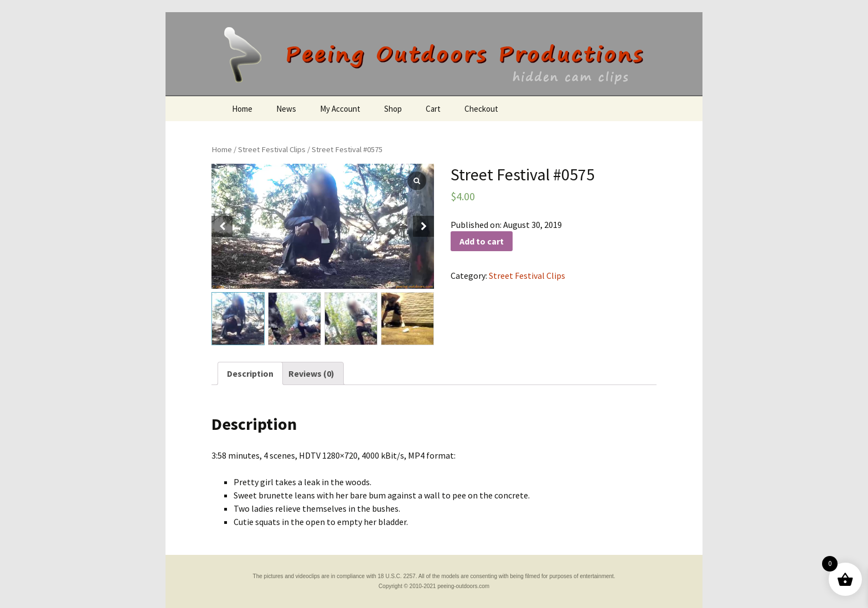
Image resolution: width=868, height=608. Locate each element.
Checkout (481, 109)
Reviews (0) (311, 373)
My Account (340, 109)
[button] (423, 226)
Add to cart (482, 241)
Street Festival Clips (272, 149)
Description (250, 373)
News (286, 109)
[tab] (250, 373)
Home (242, 109)
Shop (393, 109)
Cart (433, 109)
